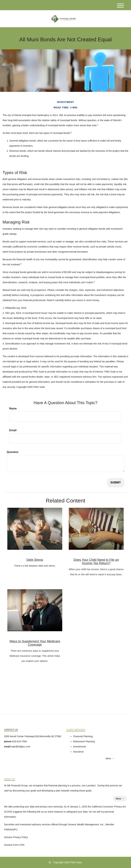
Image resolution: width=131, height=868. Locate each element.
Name (13, 408)
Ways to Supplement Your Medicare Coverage (35, 643)
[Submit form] (116, 483)
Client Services (76, 730)
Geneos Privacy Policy (16, 837)
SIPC (15, 830)
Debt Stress (35, 560)
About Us (10, 779)
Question (13, 452)
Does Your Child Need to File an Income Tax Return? (96, 561)
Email (13, 430)
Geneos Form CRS (14, 845)
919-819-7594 (20, 741)
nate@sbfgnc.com (21, 747)
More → (110, 758)
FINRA (8, 830)
